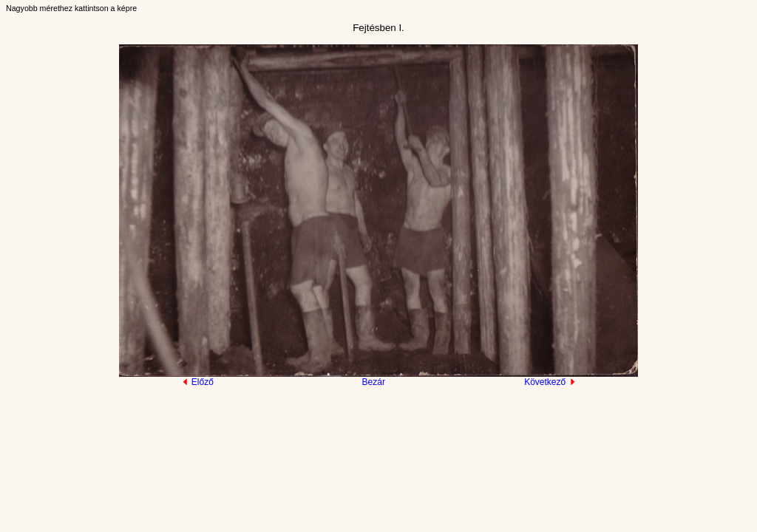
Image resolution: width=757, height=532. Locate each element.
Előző (198, 382)
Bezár (374, 382)
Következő (550, 382)
